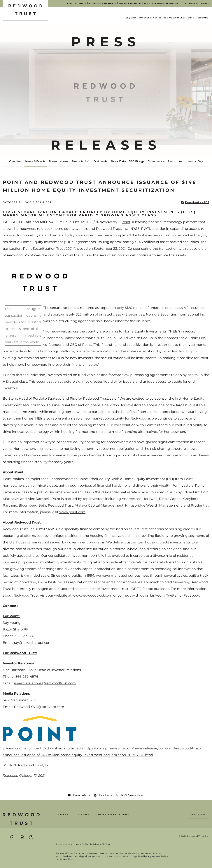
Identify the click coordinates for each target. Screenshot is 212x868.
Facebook (192, 595)
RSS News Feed (133, 795)
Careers (62, 814)
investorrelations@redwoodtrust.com (45, 683)
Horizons (202, 18)
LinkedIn (157, 595)
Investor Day (194, 161)
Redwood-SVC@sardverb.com (39, 707)
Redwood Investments (179, 18)
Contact (83, 814)
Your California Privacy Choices (93, 844)
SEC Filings (137, 161)
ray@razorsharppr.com (33, 643)
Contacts (106, 795)
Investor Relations (114, 814)
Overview (16, 161)
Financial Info (81, 161)
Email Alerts (82, 795)
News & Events (35, 161)
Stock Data (118, 161)
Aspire (157, 18)
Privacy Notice (64, 844)
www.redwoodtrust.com (92, 595)
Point (126, 222)
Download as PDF (195, 202)
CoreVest (145, 18)
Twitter (172, 595)
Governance (156, 161)
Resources (175, 161)
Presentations (59, 161)
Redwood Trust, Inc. (112, 229)
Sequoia (131, 18)
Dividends (100, 161)
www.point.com (72, 512)
